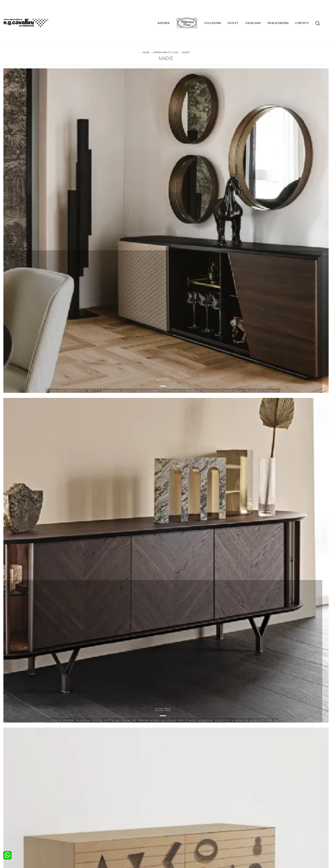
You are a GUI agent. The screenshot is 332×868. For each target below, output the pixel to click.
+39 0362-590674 (216, 836)
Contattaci (259, 814)
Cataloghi (259, 11)
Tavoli (90, 818)
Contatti (308, 11)
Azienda (170, 11)
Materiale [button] (132, 73)
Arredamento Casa (166, 34)
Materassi (175, 822)
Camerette (10, 814)
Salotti (90, 810)
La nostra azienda (264, 810)
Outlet (239, 11)
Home (146, 34)
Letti (6, 810)
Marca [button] (100, 73)
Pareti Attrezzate (98, 814)
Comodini (9, 822)
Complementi (178, 818)
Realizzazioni (284, 11)
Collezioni (219, 11)
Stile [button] (163, 73)
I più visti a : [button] (195, 73)
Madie (186, 34)
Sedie (89, 822)
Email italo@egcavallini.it (249, 836)
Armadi (8, 818)
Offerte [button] (231, 73)
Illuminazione (178, 814)
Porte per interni (180, 810)
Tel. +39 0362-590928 (184, 836)
